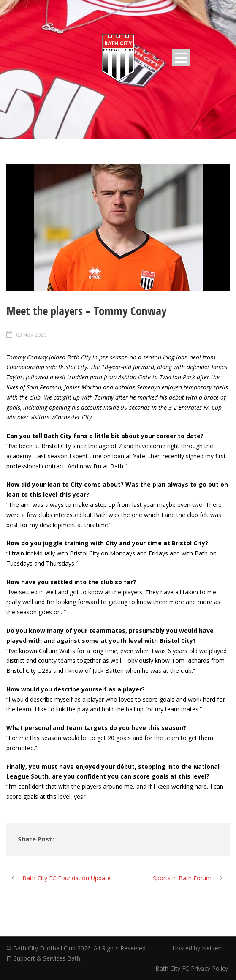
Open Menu (181, 58)
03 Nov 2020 (31, 335)
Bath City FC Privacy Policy (193, 968)
